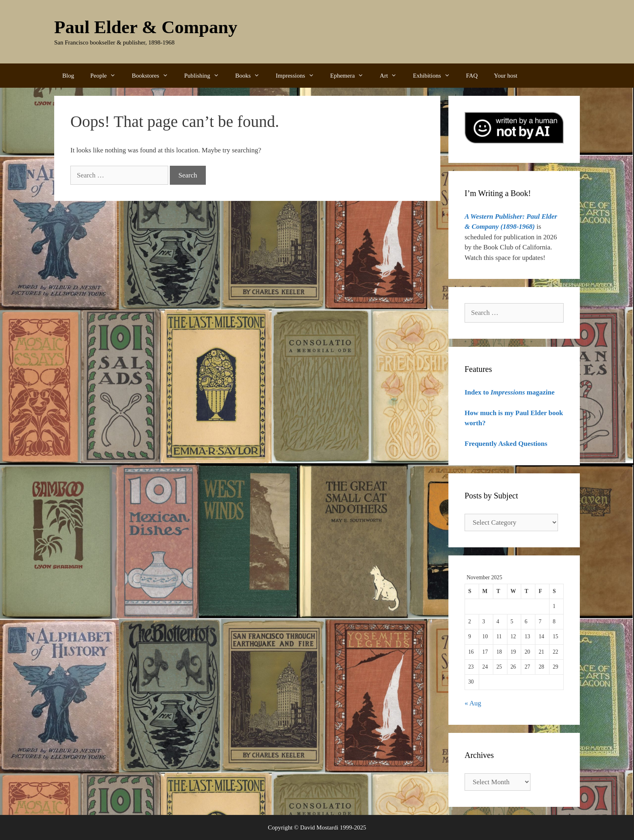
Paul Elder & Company (146, 27)
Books (251, 76)
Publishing (206, 76)
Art (392, 76)
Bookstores (154, 76)
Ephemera (351, 76)
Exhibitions (435, 76)
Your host (505, 76)
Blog (68, 76)
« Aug (473, 703)
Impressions (299, 76)
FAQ (472, 76)
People (107, 76)
